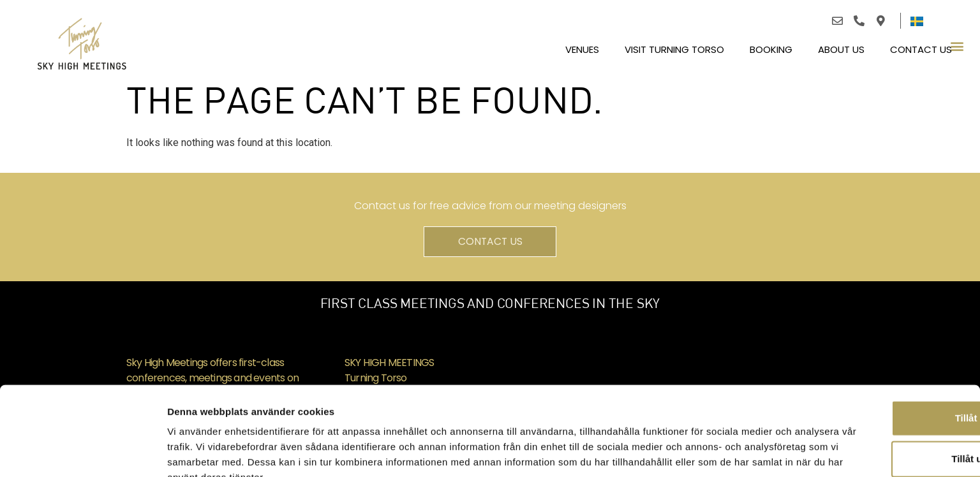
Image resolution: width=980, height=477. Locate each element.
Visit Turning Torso (674, 46)
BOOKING (771, 46)
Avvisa (873, 433)
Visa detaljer (693, 452)
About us (841, 46)
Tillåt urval (874, 392)
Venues (582, 46)
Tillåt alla (873, 351)
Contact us (921, 46)
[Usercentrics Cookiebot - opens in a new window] (83, 452)
